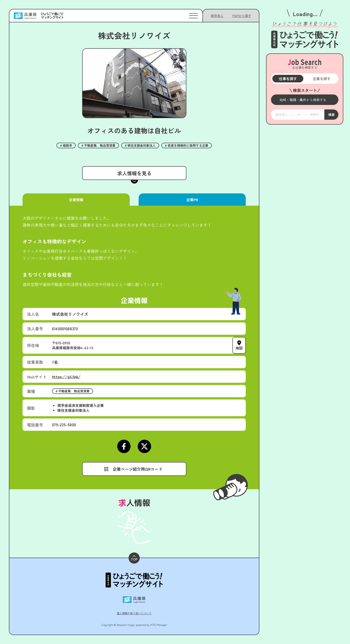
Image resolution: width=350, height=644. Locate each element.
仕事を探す (288, 79)
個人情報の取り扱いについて (134, 613)
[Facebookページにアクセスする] (124, 446)
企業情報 (76, 200)
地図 (239, 348)
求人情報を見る (134, 173)
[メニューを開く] (305, 100)
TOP (134, 558)
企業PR (192, 200)
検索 (331, 115)
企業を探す (321, 79)
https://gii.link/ (66, 376)
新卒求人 (217, 16)
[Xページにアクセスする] (144, 446)
